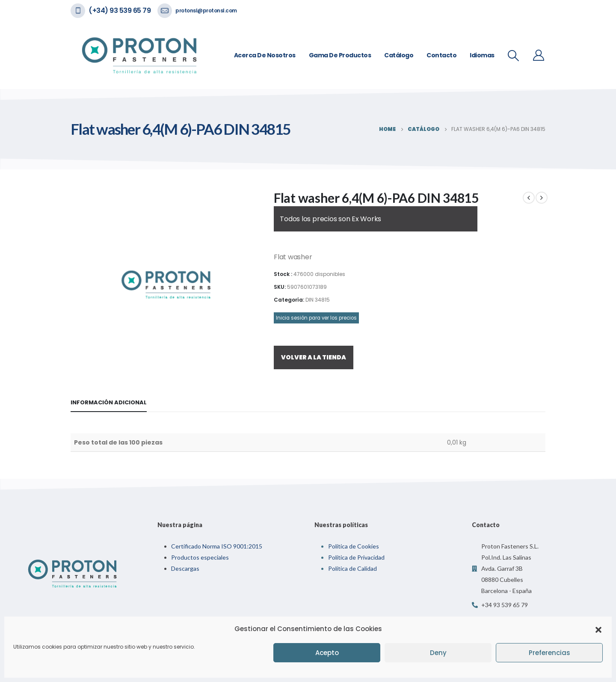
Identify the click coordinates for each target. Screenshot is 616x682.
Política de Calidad (352, 568)
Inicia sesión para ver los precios (316, 318)
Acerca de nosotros (265, 55)
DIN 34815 (318, 300)
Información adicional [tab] (109, 402)
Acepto (327, 653)
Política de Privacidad (356, 557)
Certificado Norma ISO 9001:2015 (217, 546)
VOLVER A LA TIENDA (314, 357)
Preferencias (549, 653)
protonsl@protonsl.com (206, 10)
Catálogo (399, 55)
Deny (438, 653)
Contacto (441, 55)
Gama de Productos (340, 55)
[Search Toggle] (514, 56)
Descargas (185, 568)
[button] (598, 629)
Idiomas (482, 55)
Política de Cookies (354, 546)
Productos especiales (200, 557)
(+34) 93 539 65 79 (120, 10)
